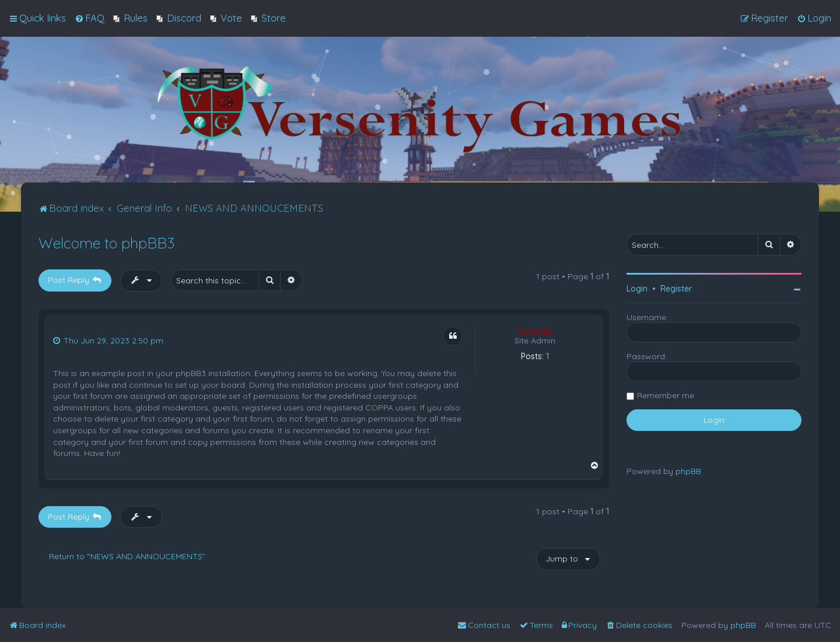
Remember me (666, 395)
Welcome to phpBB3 (106, 243)
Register (676, 289)
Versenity (535, 331)
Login (637, 289)
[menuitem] (90, 18)
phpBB (688, 471)
